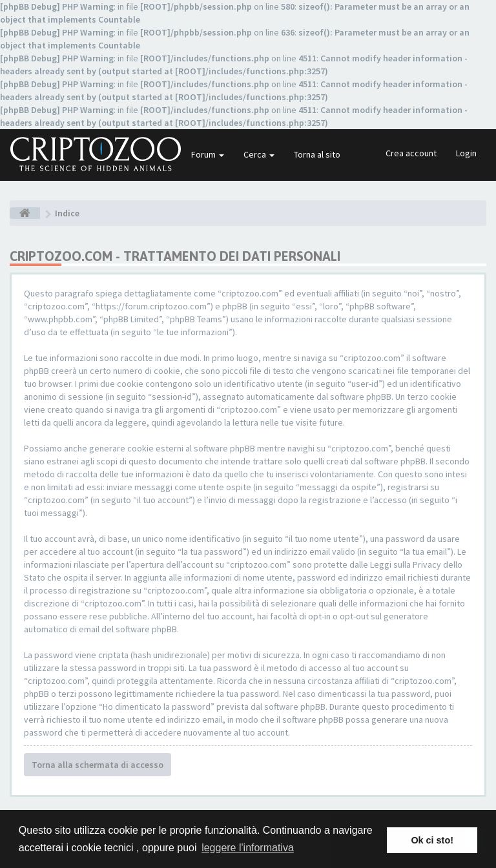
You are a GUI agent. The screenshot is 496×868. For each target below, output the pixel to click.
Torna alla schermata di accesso (98, 765)
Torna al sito (317, 154)
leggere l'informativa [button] (248, 848)
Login (466, 153)
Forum (208, 154)
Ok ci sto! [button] (432, 840)
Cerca (259, 154)
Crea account (411, 153)
